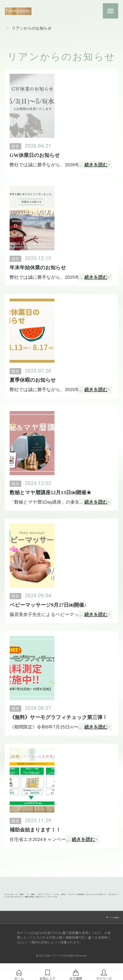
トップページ (15, 28)
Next (90, 865)
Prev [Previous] (33, 865)
